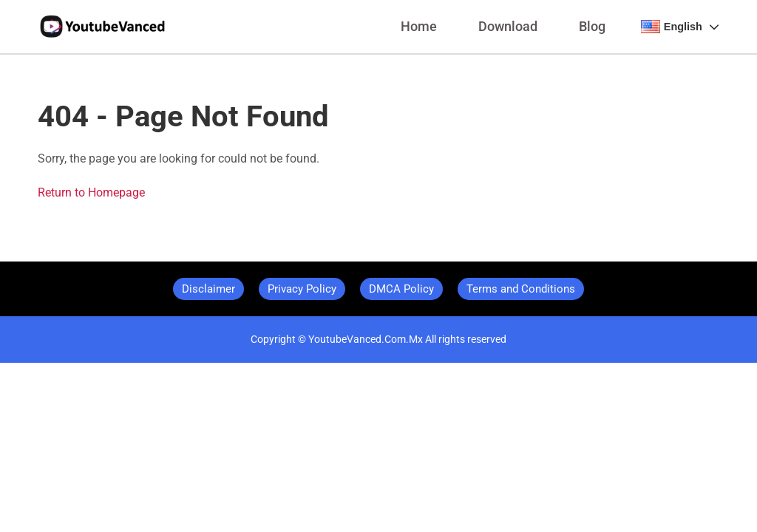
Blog (592, 27)
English (680, 27)
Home (419, 27)
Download (508, 27)
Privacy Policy (302, 289)
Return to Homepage (91, 192)
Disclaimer (208, 289)
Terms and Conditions (521, 289)
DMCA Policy (401, 289)
